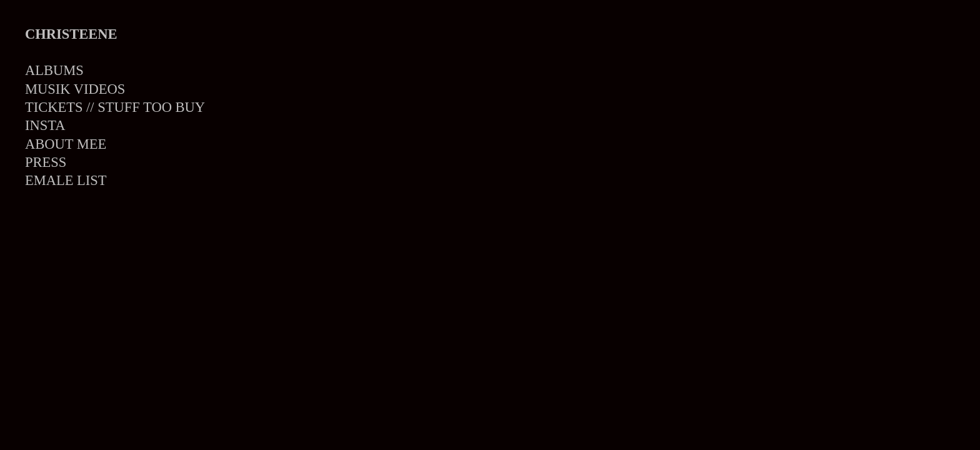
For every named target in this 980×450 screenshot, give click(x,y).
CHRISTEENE (71, 34)
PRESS (46, 162)
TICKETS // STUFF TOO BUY (115, 107)
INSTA (45, 125)
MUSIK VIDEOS (75, 89)
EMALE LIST (66, 180)
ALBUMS (54, 70)
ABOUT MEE (66, 144)
